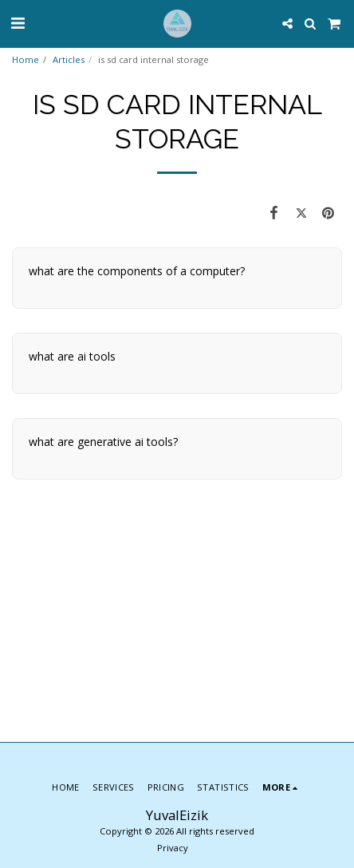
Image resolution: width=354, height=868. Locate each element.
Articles (69, 59)
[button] (18, 23)
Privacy (173, 848)
